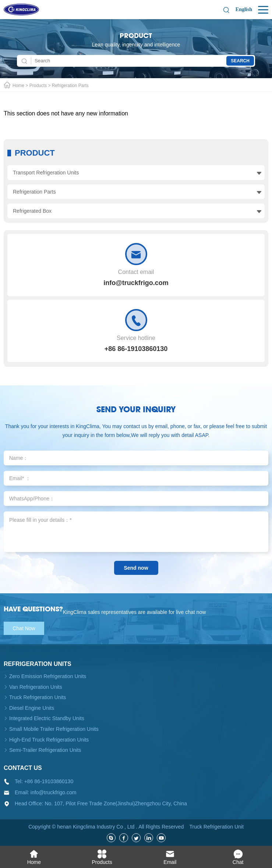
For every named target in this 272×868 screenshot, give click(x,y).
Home (18, 86)
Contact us (23, 768)
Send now (136, 568)
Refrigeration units (38, 664)
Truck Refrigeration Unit (216, 827)
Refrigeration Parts (70, 86)
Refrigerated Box (32, 211)
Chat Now (24, 628)
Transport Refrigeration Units (46, 173)
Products (38, 86)
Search (240, 61)
